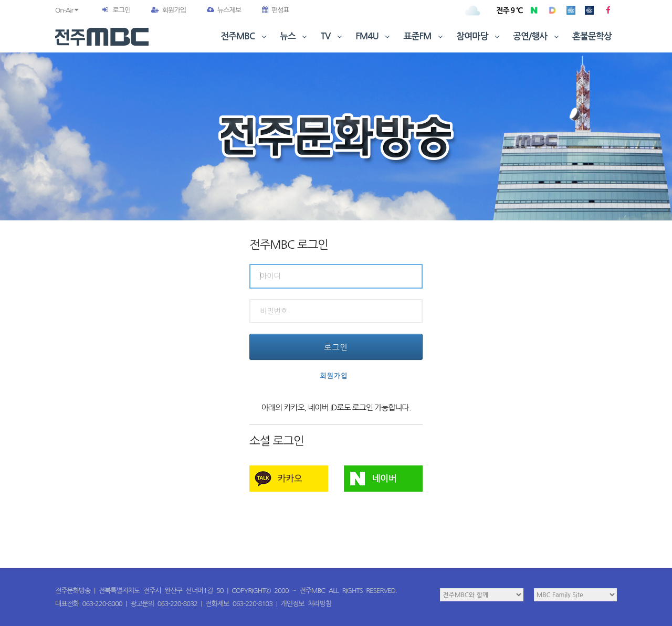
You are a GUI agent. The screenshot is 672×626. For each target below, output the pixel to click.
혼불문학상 (592, 36)
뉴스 (295, 36)
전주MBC (244, 36)
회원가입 (169, 10)
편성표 (276, 10)
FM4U (374, 36)
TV (332, 36)
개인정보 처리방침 (306, 604)
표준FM (424, 36)
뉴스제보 (224, 10)
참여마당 (479, 36)
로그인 (121, 10)
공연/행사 (537, 36)
